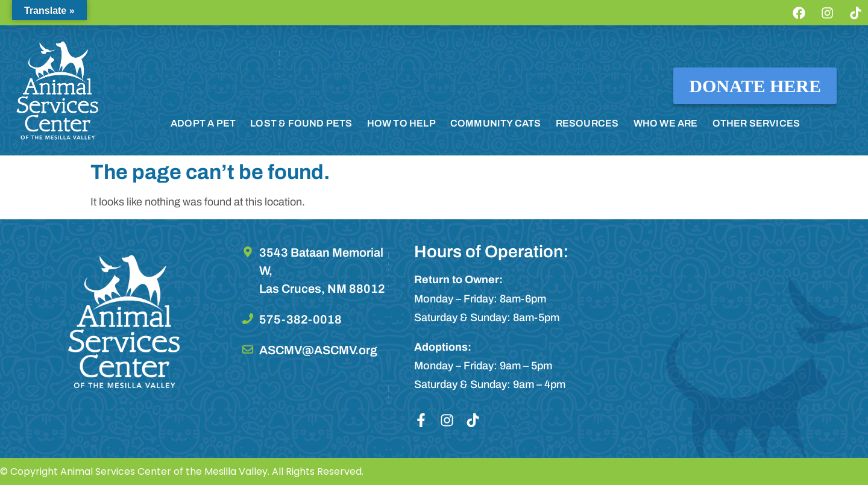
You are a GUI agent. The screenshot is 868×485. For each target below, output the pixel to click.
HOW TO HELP (401, 123)
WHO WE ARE (666, 123)
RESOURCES (587, 123)
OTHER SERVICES (756, 123)
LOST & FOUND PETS (301, 123)
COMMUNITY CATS (496, 123)
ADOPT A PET (203, 123)
